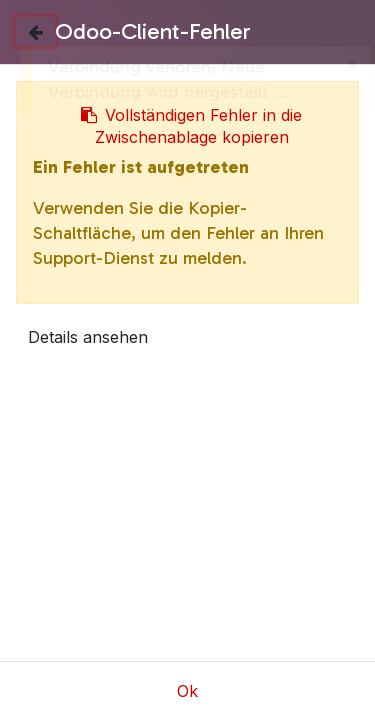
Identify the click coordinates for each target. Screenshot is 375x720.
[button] (41, 280)
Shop (77, 576)
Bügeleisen (166, 576)
